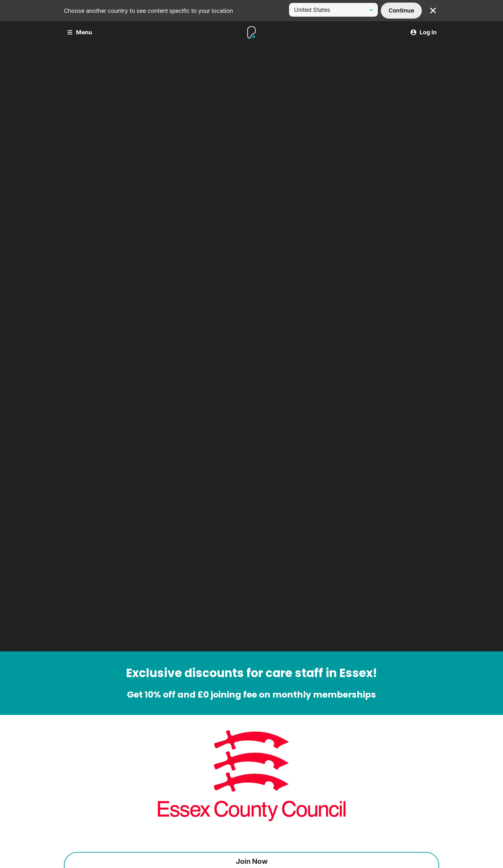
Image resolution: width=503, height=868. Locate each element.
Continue (401, 10)
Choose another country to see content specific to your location (148, 11)
